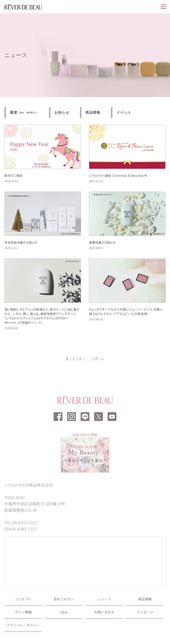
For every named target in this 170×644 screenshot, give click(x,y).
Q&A (64, 612)
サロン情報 (23, 612)
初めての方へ (64, 599)
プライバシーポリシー (23, 625)
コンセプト (23, 599)
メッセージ (145, 612)
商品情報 (93, 112)
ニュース (104, 599)
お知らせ (62, 112)
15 (96, 358)
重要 (24, 113)
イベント (124, 112)
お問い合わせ (104, 612)
